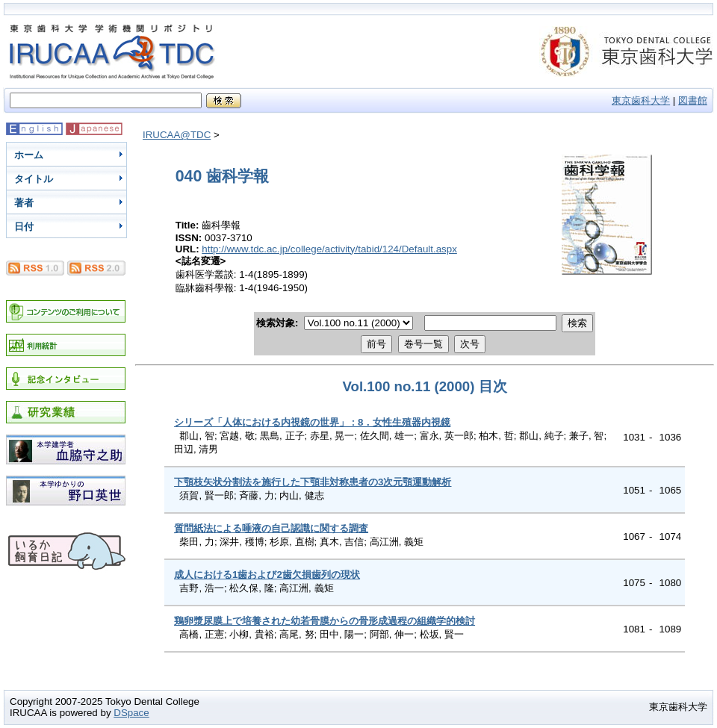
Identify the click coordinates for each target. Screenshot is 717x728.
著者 (24, 203)
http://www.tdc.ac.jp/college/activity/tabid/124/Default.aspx (329, 249)
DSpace (131, 713)
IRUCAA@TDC (177, 135)
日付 (24, 227)
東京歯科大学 (641, 100)
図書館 (693, 100)
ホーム (29, 155)
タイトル (34, 179)
